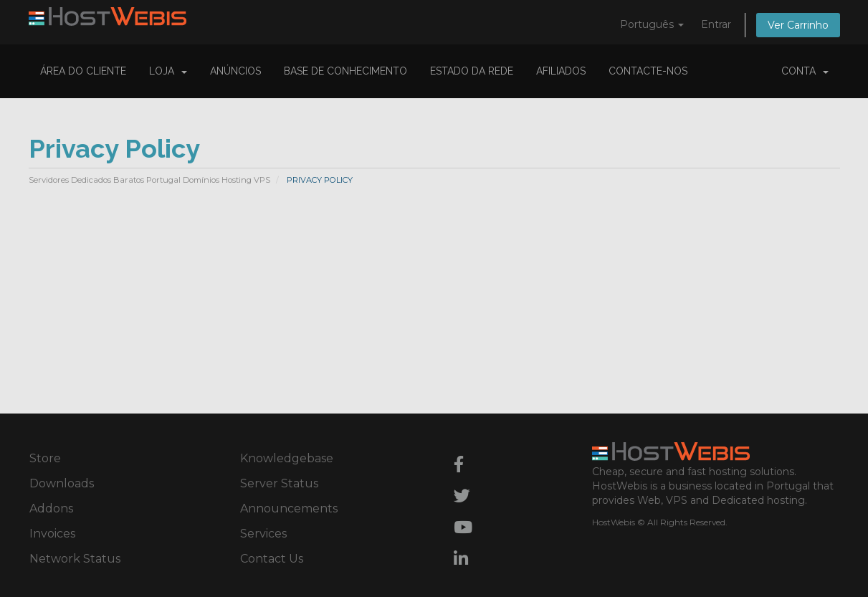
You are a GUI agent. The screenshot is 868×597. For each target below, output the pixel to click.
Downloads (62, 483)
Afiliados (561, 71)
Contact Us (272, 559)
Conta (805, 71)
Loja (168, 71)
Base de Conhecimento (345, 71)
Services (263, 534)
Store (45, 458)
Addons (51, 508)
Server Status (279, 483)
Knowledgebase (287, 458)
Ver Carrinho (798, 25)
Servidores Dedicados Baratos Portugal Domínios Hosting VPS (149, 180)
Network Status (75, 559)
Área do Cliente (83, 71)
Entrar (716, 24)
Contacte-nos (648, 71)
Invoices (52, 534)
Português (652, 24)
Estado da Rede (472, 71)
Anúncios (235, 71)
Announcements (289, 508)
